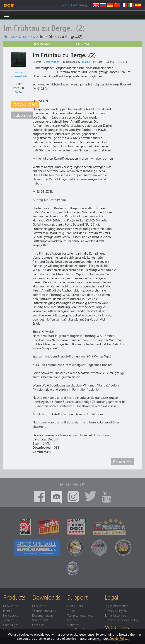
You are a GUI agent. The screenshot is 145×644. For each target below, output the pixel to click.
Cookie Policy (118, 638)
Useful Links (75, 606)
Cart (74, 5)
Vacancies (117, 627)
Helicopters (11, 615)
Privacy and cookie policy (121, 620)
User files (38, 625)
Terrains (8, 620)
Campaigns (11, 625)
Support (77, 597)
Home (9, 36)
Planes (7, 610)
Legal (111, 597)
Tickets (72, 610)
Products (14, 597)
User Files (27, 36)
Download (25, 104)
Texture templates (44, 610)
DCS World (11, 606)
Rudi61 (86, 62)
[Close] (140, 634)
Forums (72, 620)
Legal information (117, 606)
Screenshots (40, 620)
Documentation (43, 615)
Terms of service (115, 615)
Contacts (73, 625)
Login (64, 5)
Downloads (46, 597)
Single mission (51, 62)
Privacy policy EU (116, 610)
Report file (122, 462)
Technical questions (80, 615)
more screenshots (19, 74)
